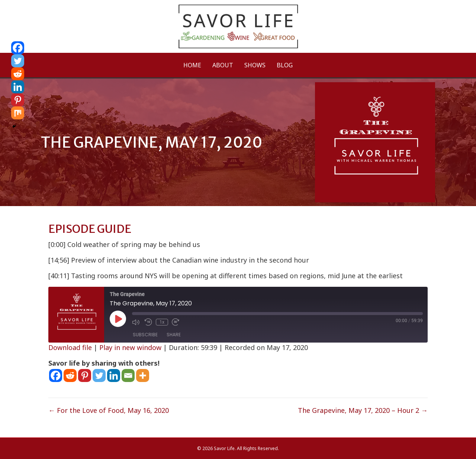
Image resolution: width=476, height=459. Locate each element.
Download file (70, 347)
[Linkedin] (114, 375)
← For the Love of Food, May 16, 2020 (109, 410)
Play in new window (130, 347)
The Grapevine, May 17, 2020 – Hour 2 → (363, 410)
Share (174, 335)
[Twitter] (99, 375)
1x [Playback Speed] (162, 322)
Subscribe (145, 335)
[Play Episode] (118, 319)
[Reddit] (70, 375)
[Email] (128, 375)
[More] (143, 375)
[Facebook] (56, 375)
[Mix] (18, 113)
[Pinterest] (85, 375)
